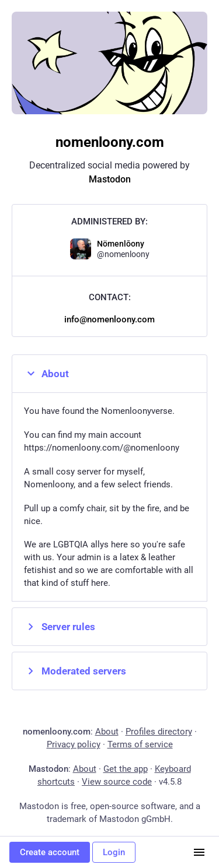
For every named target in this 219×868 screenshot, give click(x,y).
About (46, 374)
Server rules (60, 627)
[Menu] (199, 852)
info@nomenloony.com (109, 319)
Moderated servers (75, 671)
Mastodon (110, 179)
